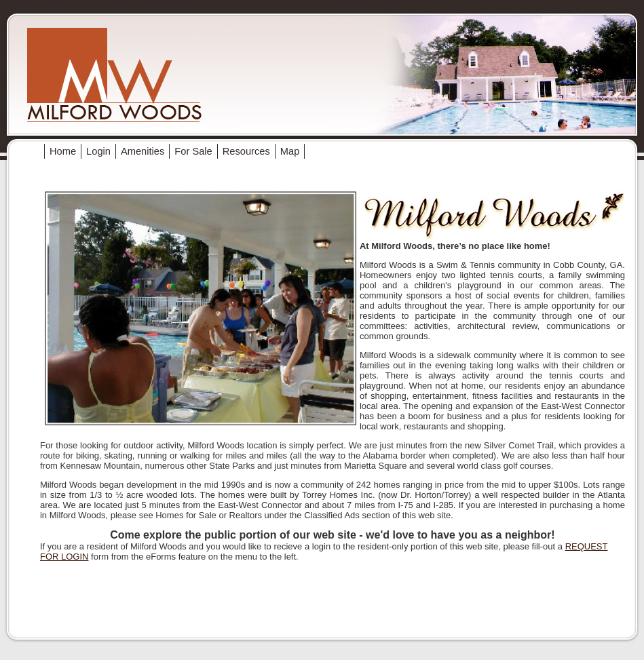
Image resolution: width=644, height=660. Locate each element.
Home (63, 151)
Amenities (143, 151)
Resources (246, 151)
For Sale (193, 151)
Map (290, 151)
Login (98, 151)
